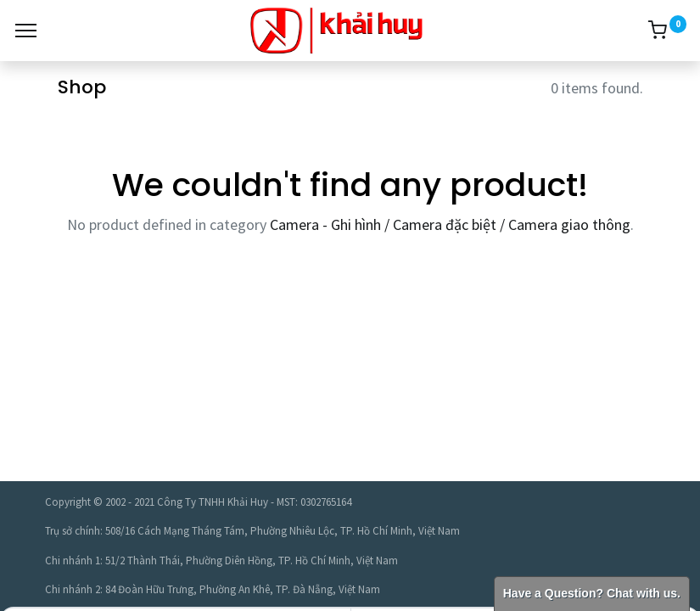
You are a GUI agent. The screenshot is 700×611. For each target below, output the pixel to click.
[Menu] (26, 31)
